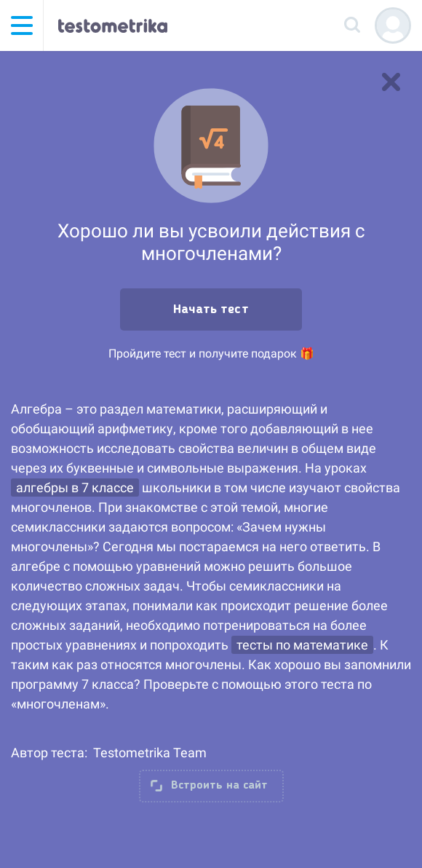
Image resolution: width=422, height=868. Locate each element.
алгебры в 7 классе (75, 488)
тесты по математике (302, 645)
